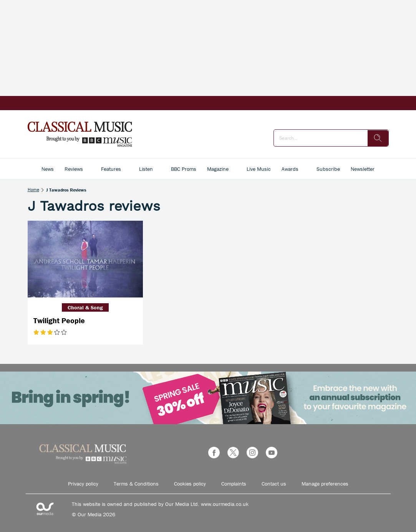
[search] (378, 138)
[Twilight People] (85, 259)
